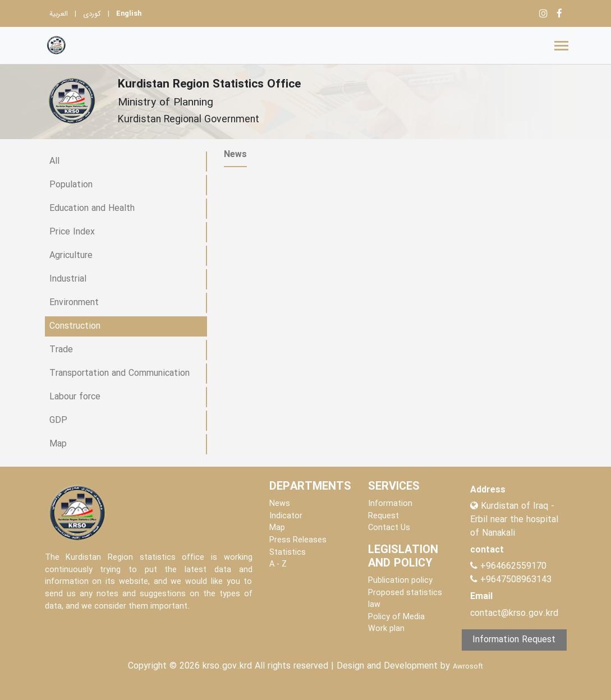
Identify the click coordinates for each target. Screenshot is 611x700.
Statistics (288, 553)
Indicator (286, 516)
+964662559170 (513, 566)
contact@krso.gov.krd (514, 613)
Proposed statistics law (405, 599)
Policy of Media (396, 617)
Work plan (386, 629)
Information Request (390, 510)
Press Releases (298, 540)
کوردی (92, 14)
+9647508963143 (514, 580)
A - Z (278, 565)
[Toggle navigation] (561, 46)
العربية (59, 14)
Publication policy (400, 581)
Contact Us (389, 528)
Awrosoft (468, 667)
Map (277, 528)
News (280, 504)
